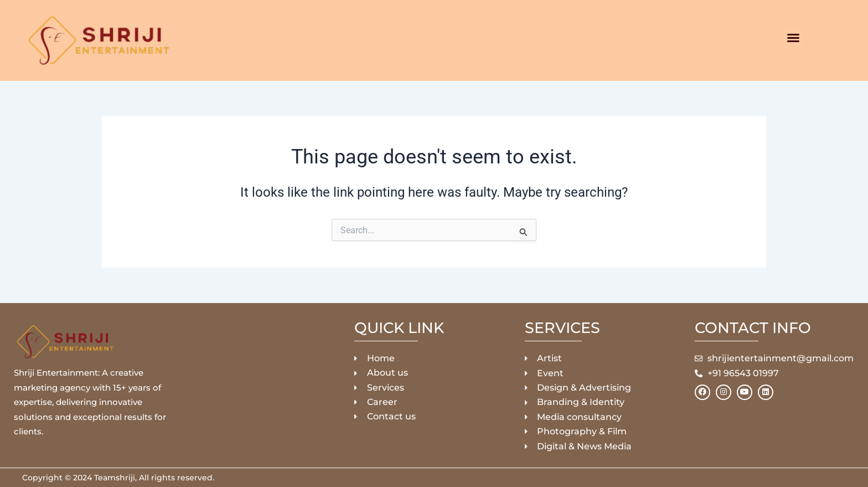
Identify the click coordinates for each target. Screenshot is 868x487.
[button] (793, 38)
